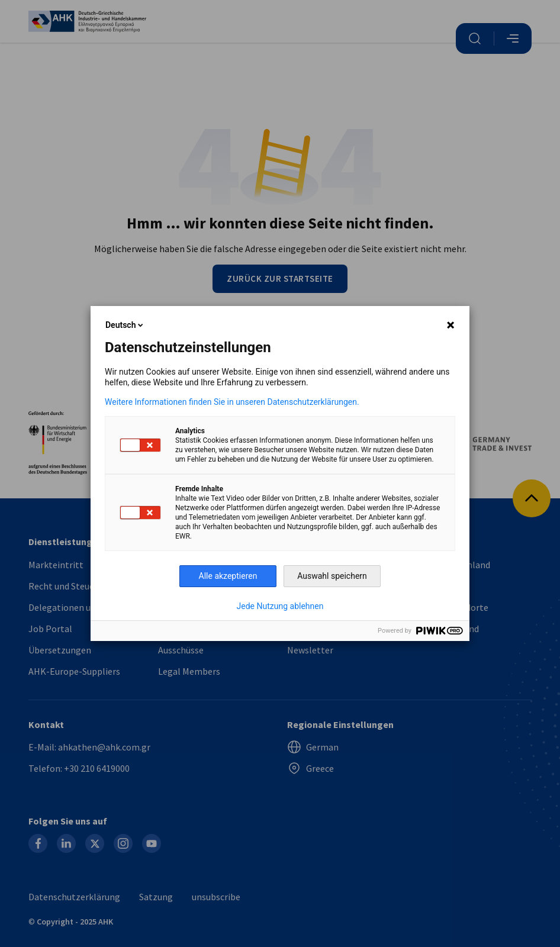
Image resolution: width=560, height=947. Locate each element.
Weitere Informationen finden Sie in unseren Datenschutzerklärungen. (232, 402)
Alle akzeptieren (228, 576)
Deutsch (125, 325)
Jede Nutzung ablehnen (280, 606)
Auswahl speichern (332, 576)
